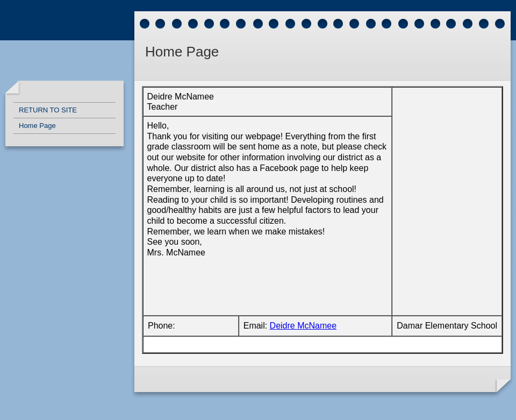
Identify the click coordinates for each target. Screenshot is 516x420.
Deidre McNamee (303, 326)
